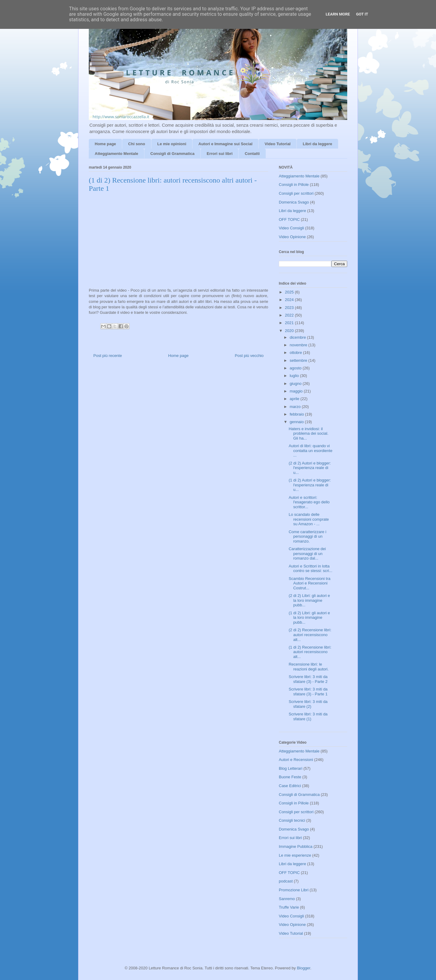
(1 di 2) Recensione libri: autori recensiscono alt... (310, 652)
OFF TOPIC (289, 219)
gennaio (297, 422)
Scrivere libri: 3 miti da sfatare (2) (308, 704)
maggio (297, 391)
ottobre (296, 353)
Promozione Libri (294, 890)
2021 (290, 323)
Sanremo (287, 899)
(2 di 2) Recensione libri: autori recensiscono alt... (310, 635)
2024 (290, 300)
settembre (299, 360)
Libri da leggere (318, 144)
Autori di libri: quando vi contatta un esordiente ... (310, 451)
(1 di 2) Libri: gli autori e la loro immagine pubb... (309, 618)
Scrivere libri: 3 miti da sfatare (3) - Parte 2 (308, 679)
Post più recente (108, 356)
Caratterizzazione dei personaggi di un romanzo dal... (307, 553)
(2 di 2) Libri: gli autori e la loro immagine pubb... (309, 600)
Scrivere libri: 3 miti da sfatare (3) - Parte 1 (308, 692)
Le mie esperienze (295, 855)
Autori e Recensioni (296, 760)
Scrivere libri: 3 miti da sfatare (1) (308, 716)
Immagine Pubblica (296, 846)
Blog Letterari (291, 768)
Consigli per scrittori (296, 193)
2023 (290, 308)
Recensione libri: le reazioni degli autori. (308, 667)
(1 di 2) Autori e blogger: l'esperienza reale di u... (310, 485)
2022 (290, 315)
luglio (295, 376)
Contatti (252, 154)
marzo (296, 407)
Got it (362, 14)
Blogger (303, 968)
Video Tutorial (277, 144)
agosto (296, 368)
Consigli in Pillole (294, 185)
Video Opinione (292, 237)
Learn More (338, 14)
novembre (299, 345)
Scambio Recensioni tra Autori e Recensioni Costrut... (309, 583)
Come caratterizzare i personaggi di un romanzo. (307, 536)
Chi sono (137, 144)
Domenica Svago (294, 202)
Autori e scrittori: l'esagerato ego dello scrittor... (309, 502)
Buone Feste (290, 777)
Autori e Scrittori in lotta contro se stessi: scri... (310, 569)
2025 (290, 292)
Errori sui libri (220, 154)
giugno (296, 384)
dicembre (298, 337)
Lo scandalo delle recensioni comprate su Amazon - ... (309, 519)
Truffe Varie (289, 907)
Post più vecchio (249, 356)
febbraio (298, 414)
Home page (106, 144)
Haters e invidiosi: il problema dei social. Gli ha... (308, 433)
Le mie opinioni (172, 144)
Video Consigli (291, 228)
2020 (290, 331)
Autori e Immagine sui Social (226, 144)
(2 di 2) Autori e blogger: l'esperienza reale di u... (310, 468)
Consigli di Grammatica (173, 154)
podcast (286, 881)
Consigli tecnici (292, 820)
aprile (295, 399)
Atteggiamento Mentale (117, 154)
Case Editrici (290, 786)
